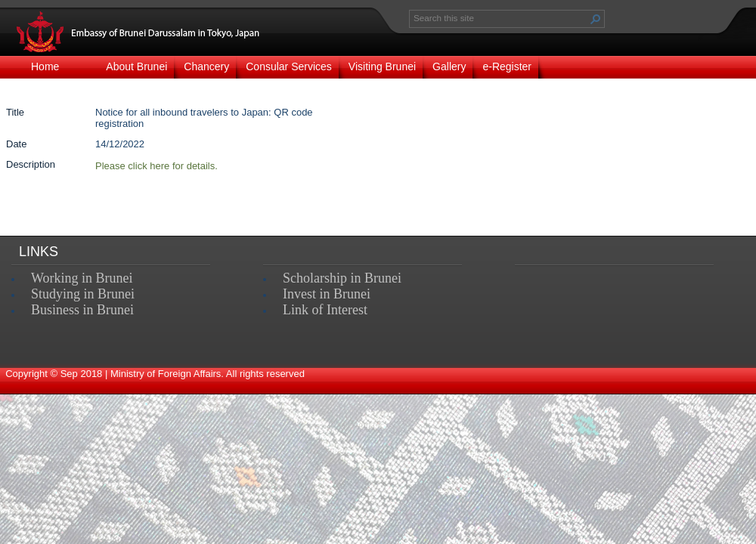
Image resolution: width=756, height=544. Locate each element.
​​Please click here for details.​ (156, 166)
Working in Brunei (82, 278)
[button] (596, 19)
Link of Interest (325, 310)
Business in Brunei (82, 310)
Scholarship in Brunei (342, 278)
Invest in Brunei (327, 294)
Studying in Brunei (83, 294)
